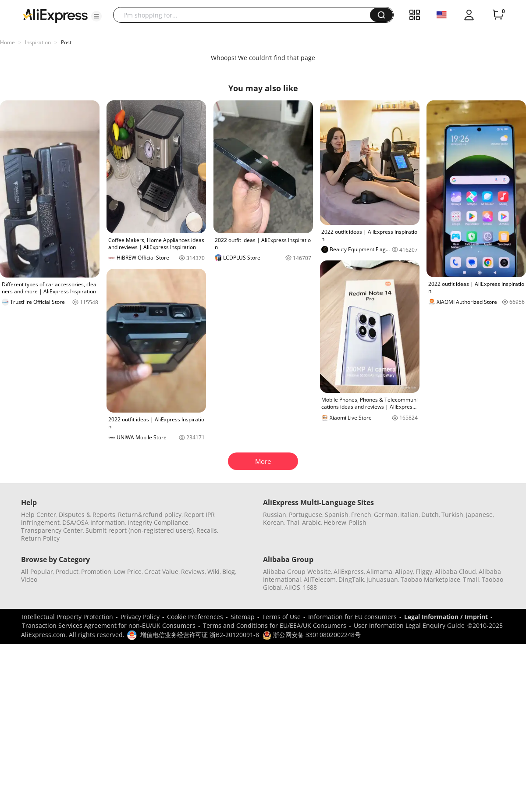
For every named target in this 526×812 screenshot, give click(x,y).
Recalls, (208, 530)
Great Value (161, 572)
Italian (409, 515)
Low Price (128, 572)
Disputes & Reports (87, 515)
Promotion (96, 572)
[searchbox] (245, 15)
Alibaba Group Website (297, 572)
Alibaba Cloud (455, 572)
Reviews (193, 572)
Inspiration (38, 42)
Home (7, 42)
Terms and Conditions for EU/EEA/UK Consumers (275, 625)
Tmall (471, 579)
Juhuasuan (382, 579)
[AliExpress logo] (55, 15)
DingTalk (351, 579)
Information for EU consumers (352, 617)
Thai (293, 522)
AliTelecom (320, 579)
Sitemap (243, 617)
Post (66, 42)
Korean (274, 522)
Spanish (337, 515)
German (386, 515)
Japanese (479, 515)
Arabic (311, 522)
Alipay (404, 572)
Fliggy (424, 572)
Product (67, 572)
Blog (229, 572)
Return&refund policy (150, 515)
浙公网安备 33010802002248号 (312, 635)
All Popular (37, 572)
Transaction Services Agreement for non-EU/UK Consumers (109, 625)
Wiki (213, 572)
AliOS (292, 587)
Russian (275, 515)
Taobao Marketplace (430, 579)
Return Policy (40, 538)
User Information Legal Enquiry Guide (409, 625)
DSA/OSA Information (94, 522)
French (361, 515)
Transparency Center (52, 530)
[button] (96, 16)
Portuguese (306, 515)
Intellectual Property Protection (68, 617)
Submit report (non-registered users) (140, 530)
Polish (358, 522)
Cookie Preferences (195, 617)
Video (29, 579)
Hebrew (335, 522)
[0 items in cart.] (498, 15)
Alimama (379, 572)
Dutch (430, 515)
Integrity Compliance (158, 522)
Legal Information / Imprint (446, 617)
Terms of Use (281, 617)
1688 (310, 587)
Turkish (452, 515)
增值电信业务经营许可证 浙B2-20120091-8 (200, 635)
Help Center (39, 515)
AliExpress (349, 572)
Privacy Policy (140, 617)
